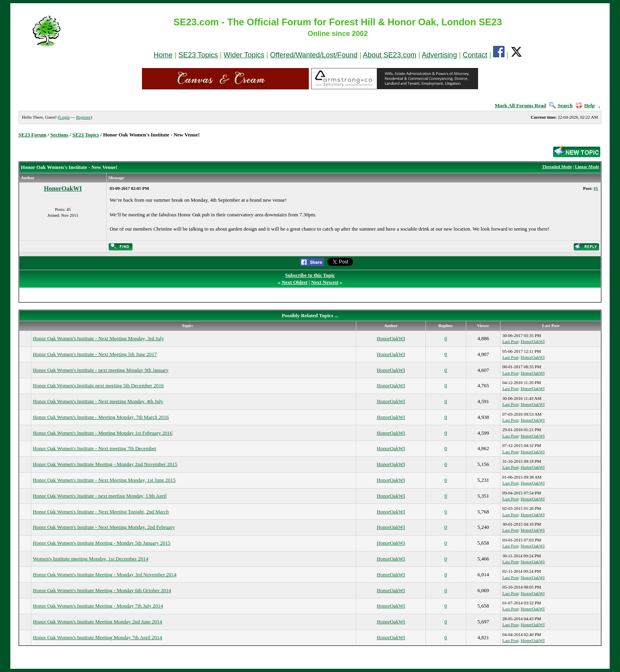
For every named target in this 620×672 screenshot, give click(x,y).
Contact (475, 55)
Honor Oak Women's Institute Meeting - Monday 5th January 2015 (102, 543)
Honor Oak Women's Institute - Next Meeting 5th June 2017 (95, 354)
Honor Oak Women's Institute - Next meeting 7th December (95, 448)
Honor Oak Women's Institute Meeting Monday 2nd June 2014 (97, 622)
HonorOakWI (63, 188)
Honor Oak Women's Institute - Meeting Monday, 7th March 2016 (101, 417)
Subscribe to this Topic (310, 275)
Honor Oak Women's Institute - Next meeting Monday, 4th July (98, 401)
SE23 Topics (198, 55)
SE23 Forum (32, 135)
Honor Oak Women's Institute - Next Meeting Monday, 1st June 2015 (104, 480)
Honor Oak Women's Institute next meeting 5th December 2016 (98, 385)
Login (64, 117)
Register (83, 117)
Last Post (510, 341)
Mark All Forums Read (520, 105)
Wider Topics (244, 55)
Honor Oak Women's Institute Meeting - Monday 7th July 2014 (98, 606)
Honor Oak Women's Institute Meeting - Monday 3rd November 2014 (105, 575)
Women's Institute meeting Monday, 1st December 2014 (91, 559)
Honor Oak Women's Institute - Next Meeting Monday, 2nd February (104, 527)
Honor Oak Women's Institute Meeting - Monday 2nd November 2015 (105, 464)
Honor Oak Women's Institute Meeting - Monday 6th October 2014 (102, 590)
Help (585, 105)
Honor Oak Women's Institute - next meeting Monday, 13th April (100, 496)
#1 (596, 188)
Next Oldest (294, 282)
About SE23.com (390, 55)
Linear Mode (587, 167)
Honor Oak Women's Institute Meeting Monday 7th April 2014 (97, 637)
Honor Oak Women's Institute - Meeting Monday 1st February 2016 (103, 433)
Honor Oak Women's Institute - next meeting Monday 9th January (101, 370)
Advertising (439, 55)
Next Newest (325, 282)
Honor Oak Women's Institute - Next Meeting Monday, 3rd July (98, 338)
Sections (59, 135)
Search (561, 105)
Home (163, 55)
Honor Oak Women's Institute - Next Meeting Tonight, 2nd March (101, 512)
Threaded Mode (557, 167)
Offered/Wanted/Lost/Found (314, 55)
